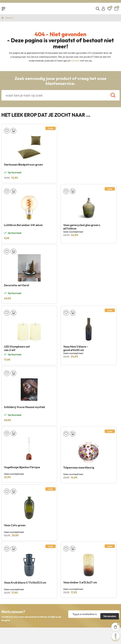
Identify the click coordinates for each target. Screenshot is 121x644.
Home (9, 19)
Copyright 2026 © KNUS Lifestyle (60, 623)
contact (75, 62)
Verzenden (109, 496)
